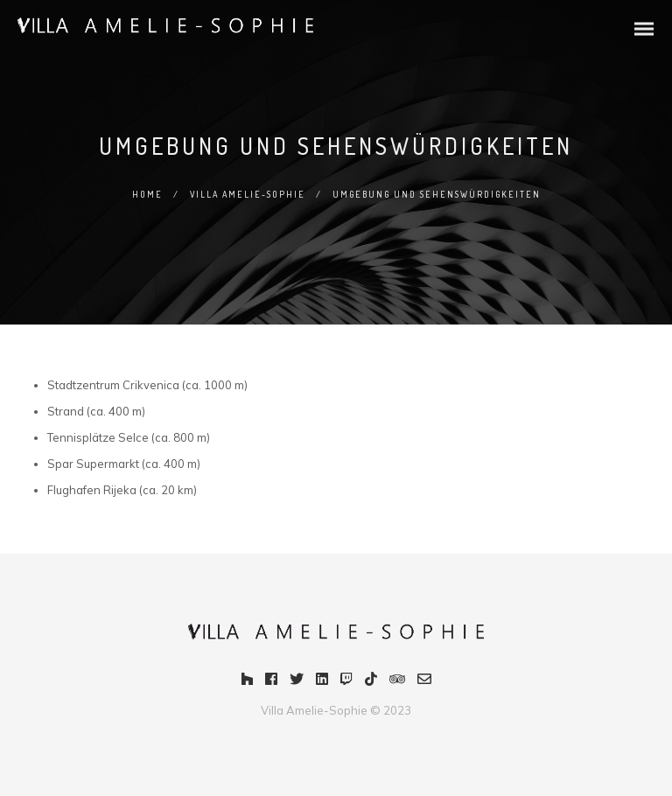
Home (147, 194)
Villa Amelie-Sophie (248, 194)
